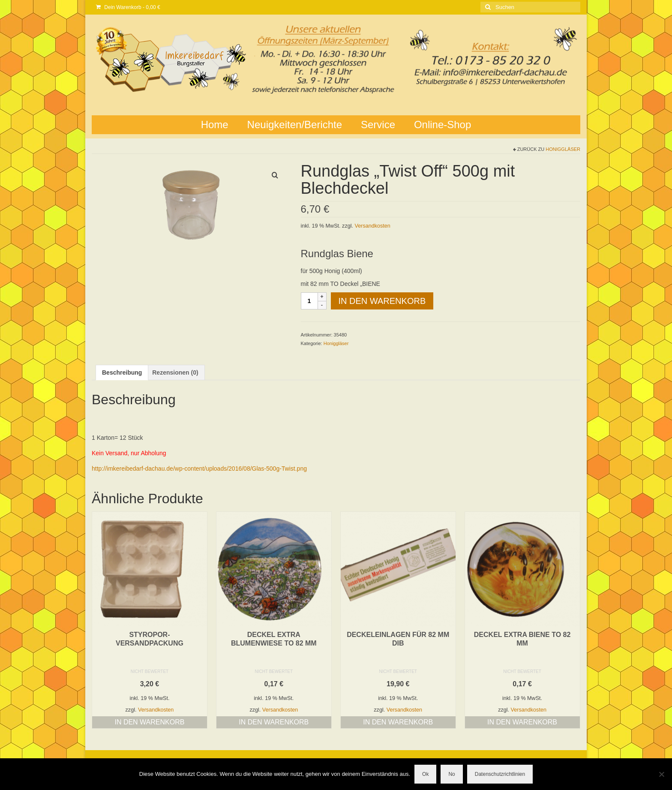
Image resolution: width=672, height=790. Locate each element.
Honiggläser (563, 149)
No (451, 774)
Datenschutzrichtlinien (500, 774)
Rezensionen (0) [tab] (175, 372)
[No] (661, 774)
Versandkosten (373, 226)
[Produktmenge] (309, 301)
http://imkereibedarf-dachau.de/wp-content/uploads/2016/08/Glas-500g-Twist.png (199, 469)
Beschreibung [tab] (122, 372)
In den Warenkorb (382, 301)
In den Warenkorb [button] (149, 722)
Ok (425, 774)
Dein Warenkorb (128, 7)
